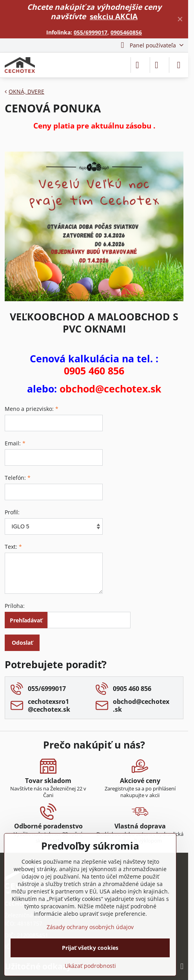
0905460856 (126, 32)
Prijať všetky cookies (90, 948)
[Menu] (179, 65)
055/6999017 (91, 32)
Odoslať (22, 643)
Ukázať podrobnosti (90, 966)
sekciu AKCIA (114, 16)
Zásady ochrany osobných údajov (90, 927)
